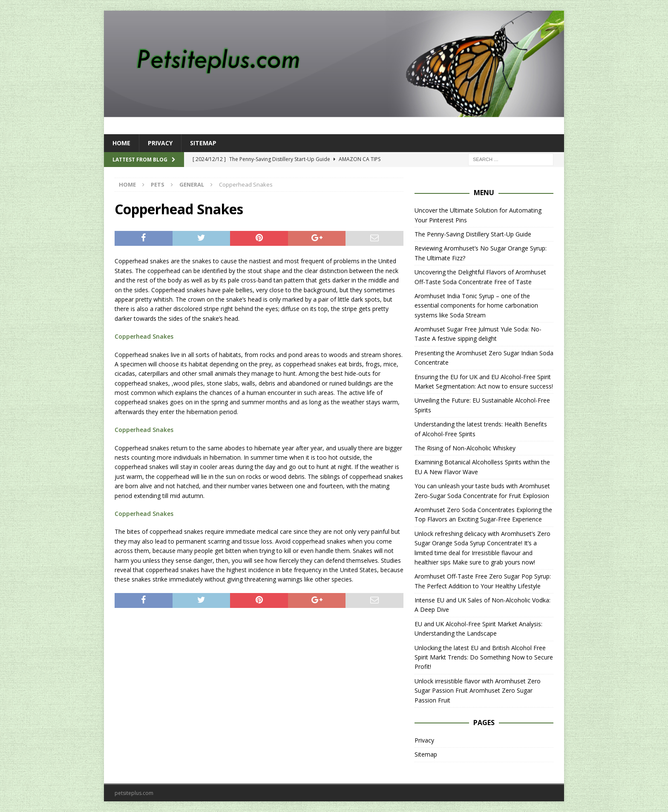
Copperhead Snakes (144, 336)
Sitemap (203, 143)
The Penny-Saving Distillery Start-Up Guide (473, 234)
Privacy (160, 143)
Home (121, 143)
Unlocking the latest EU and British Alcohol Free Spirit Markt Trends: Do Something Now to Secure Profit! (484, 657)
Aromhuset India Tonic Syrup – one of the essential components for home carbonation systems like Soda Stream (476, 305)
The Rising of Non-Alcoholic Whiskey (465, 448)
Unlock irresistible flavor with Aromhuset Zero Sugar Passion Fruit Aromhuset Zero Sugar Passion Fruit (478, 691)
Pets (158, 184)
